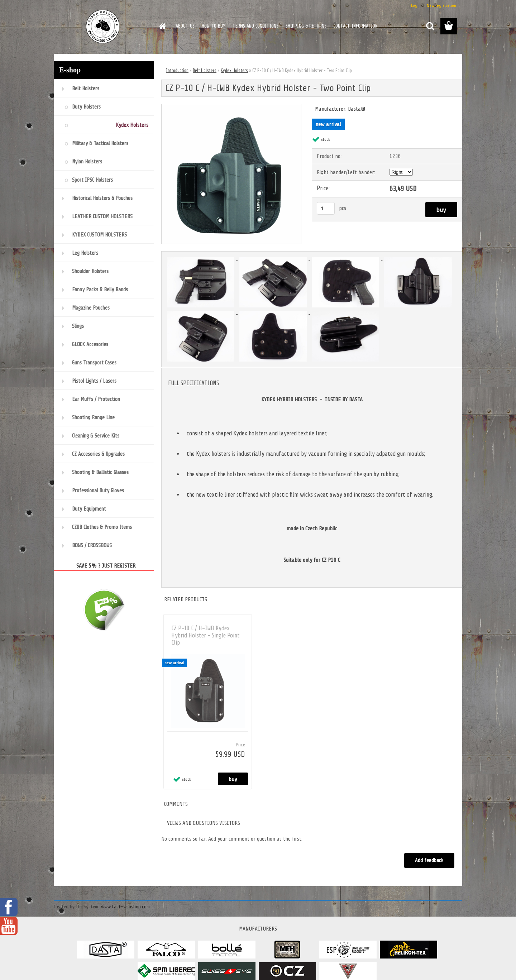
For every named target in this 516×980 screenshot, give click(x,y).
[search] (430, 26)
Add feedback (429, 861)
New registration (441, 5)
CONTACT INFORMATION (356, 26)
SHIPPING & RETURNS (306, 26)
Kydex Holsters (234, 70)
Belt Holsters (205, 70)
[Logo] (103, 27)
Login (416, 5)
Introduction (177, 70)
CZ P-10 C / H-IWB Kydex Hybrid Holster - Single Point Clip (206, 635)
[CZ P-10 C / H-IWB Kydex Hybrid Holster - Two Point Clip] (231, 107)
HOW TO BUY (214, 26)
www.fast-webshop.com (125, 907)
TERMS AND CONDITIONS (255, 26)
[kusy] (326, 208)
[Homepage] (162, 26)
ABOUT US (185, 26)
